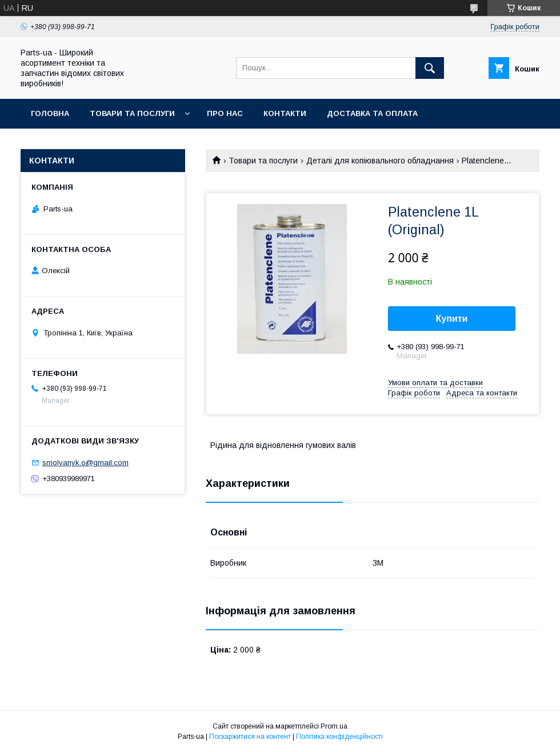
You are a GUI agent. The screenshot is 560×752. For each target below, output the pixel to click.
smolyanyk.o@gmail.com (85, 463)
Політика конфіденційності (339, 737)
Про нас (225, 113)
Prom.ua (334, 726)
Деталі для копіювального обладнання (380, 161)
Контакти (285, 113)
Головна (50, 113)
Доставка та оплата (372, 113)
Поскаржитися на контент (250, 737)
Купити (452, 319)
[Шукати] (430, 68)
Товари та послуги (132, 113)
